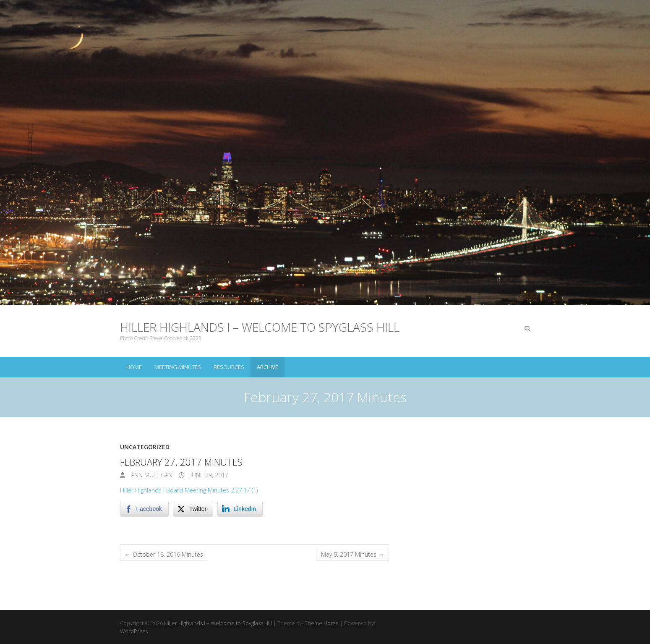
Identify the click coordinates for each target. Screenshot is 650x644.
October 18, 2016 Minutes (164, 554)
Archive (268, 367)
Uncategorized (145, 447)
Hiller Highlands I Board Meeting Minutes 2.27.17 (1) (189, 490)
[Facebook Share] (144, 509)
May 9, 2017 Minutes (352, 554)
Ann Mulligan (151, 475)
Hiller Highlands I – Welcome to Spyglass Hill (260, 327)
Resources (229, 367)
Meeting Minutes (178, 367)
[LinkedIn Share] (240, 509)
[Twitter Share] (193, 509)
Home (134, 367)
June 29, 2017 (209, 475)
